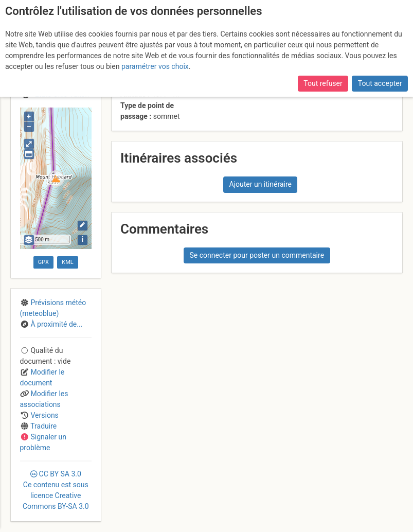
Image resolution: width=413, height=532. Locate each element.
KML (67, 262)
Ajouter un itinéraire (261, 184)
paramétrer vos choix (155, 66)
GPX (43, 262)
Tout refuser (323, 83)
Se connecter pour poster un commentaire (257, 255)
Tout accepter (380, 83)
